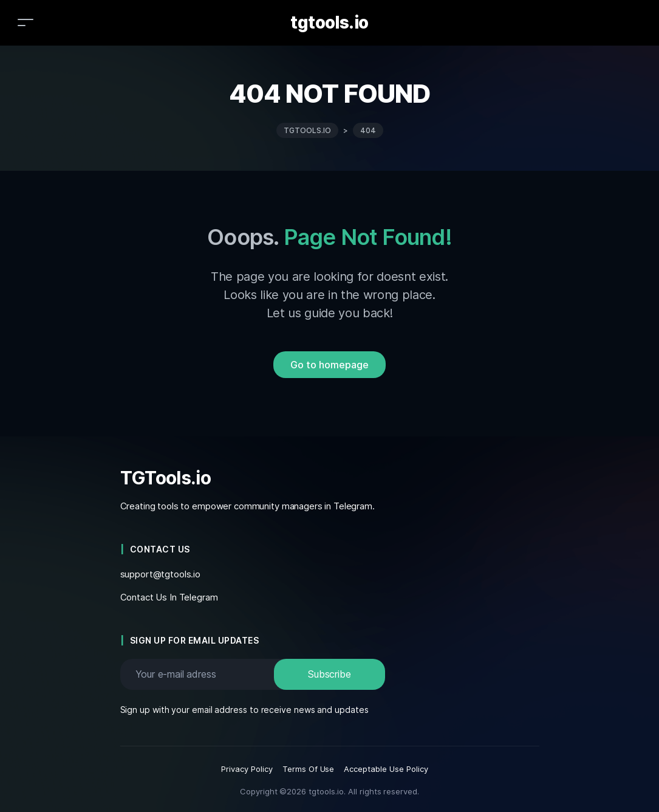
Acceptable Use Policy (386, 769)
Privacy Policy (247, 769)
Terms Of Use (309, 769)
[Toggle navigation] (26, 22)
